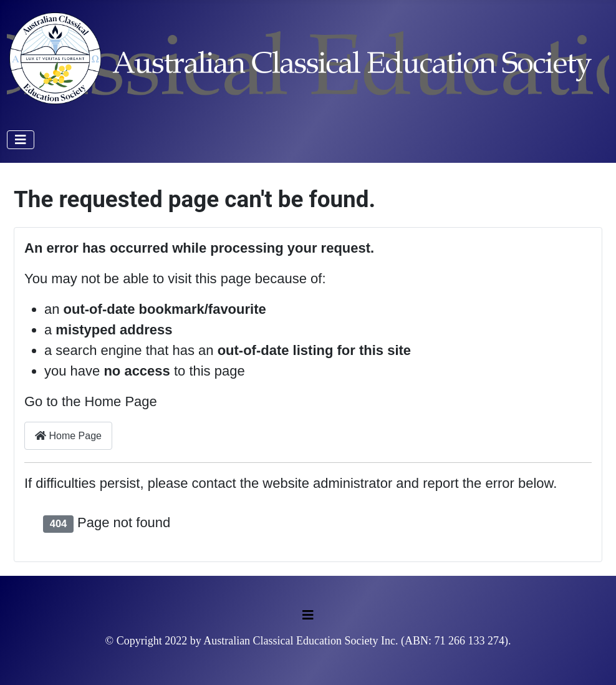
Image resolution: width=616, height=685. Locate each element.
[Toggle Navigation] (21, 140)
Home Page (68, 436)
